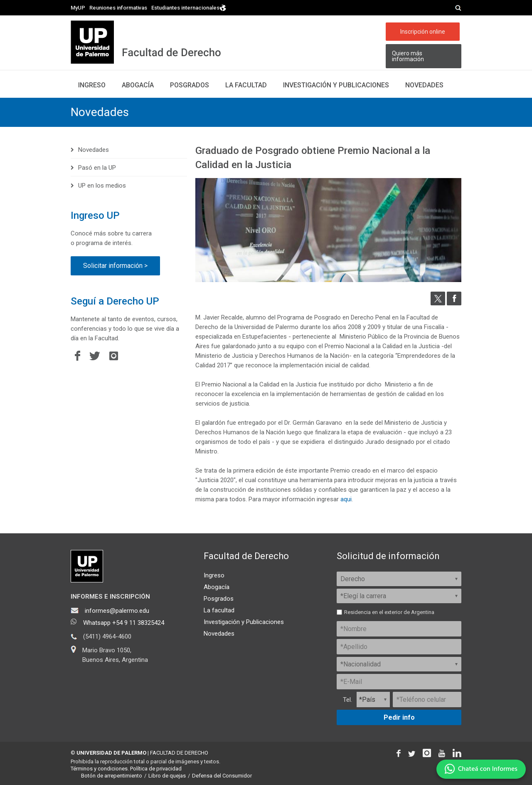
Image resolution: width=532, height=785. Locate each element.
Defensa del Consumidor (222, 776)
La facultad (246, 85)
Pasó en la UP (97, 168)
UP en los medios (102, 186)
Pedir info (399, 717)
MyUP (78, 8)
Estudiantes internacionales (189, 7)
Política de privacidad (156, 769)
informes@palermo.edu (117, 611)
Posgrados (190, 85)
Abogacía (138, 85)
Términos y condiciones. (100, 769)
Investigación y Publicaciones (244, 622)
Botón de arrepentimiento (112, 776)
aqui (346, 499)
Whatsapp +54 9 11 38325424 (124, 623)
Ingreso (92, 85)
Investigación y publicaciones (336, 85)
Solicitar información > (115, 266)
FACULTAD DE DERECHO (179, 753)
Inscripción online (423, 32)
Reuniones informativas (118, 8)
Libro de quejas (167, 776)
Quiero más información (408, 56)
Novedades (424, 85)
